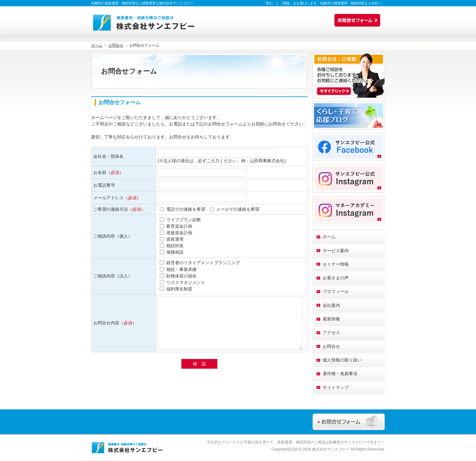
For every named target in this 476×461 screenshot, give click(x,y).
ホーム (329, 237)
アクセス (331, 332)
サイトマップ (336, 387)
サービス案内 (336, 251)
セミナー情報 (336, 264)
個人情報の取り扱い (342, 360)
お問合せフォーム (359, 20)
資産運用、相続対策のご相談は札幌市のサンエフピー (322, 442)
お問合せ (331, 346)
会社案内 (331, 305)
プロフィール (336, 291)
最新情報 (331, 319)
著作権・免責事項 (340, 374)
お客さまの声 (336, 278)
